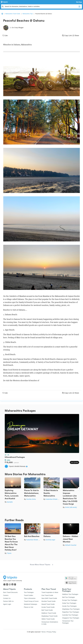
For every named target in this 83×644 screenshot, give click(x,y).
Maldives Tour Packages (70, 594)
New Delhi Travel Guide (49, 598)
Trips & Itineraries (30, 598)
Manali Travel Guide (48, 604)
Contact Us (7, 598)
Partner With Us (8, 601)
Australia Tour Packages (70, 615)
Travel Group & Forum (31, 601)
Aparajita (10, 502)
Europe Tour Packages (70, 600)
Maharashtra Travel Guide (13, 14)
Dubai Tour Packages (69, 603)
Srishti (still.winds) (71, 507)
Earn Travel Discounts (10, 592)
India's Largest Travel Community (13, 581)
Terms (43, 632)
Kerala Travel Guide (48, 607)
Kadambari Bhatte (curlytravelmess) (57, 499)
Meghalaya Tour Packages (71, 609)
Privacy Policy (51, 632)
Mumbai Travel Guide (49, 601)
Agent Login (7, 604)
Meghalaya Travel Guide (50, 616)
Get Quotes (74, 462)
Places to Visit (29, 607)
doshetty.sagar (50, 540)
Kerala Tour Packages (69, 606)
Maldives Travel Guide (49, 613)
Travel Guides (29, 595)
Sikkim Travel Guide (48, 619)
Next (79, 489)
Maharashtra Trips (28, 14)
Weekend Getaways (31, 604)
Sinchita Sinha (31, 499)
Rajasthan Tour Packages (71, 612)
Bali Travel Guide (47, 610)
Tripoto (9, 553)
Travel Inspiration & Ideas (50, 592)
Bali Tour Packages (69, 597)
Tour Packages (29, 592)
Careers (6, 595)
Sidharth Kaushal (71, 545)
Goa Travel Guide (47, 595)
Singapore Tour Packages (71, 618)
